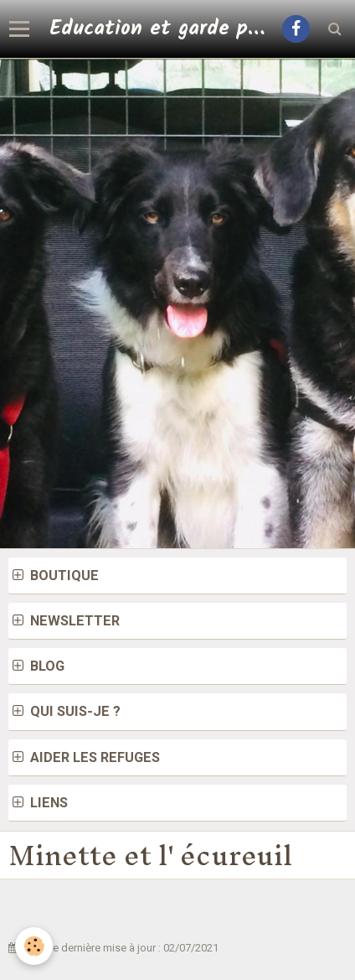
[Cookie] (34, 946)
